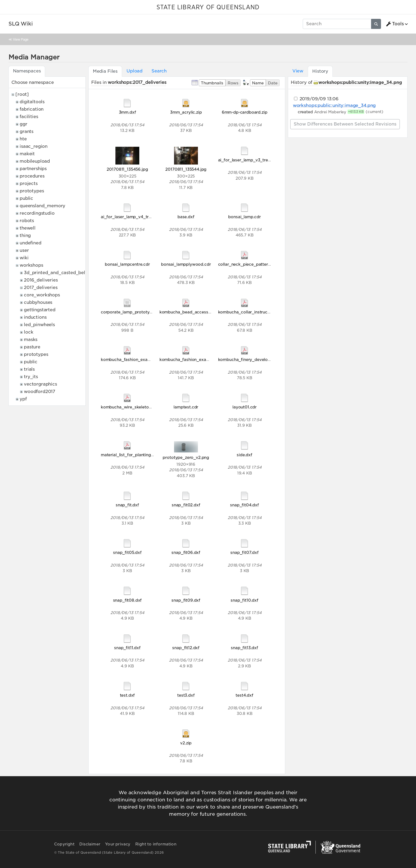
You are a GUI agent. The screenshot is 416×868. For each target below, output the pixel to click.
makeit (27, 154)
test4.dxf (244, 695)
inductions (35, 317)
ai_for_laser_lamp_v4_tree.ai (129, 217)
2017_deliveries (41, 288)
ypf (23, 399)
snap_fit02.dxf (186, 505)
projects (29, 183)
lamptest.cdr (186, 407)
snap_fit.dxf (127, 505)
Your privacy (118, 844)
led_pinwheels (39, 325)
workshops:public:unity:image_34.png (360, 82)
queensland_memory (42, 206)
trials (29, 369)
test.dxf (127, 695)
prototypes (32, 191)
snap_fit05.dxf (127, 552)
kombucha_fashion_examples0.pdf (194, 359)
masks (31, 340)
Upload (135, 71)
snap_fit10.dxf (244, 600)
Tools (395, 24)
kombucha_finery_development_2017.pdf (259, 359)
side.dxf (244, 455)
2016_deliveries (41, 280)
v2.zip (186, 743)
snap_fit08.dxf (127, 600)
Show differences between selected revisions (345, 124)
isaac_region (34, 146)
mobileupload (35, 161)
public (26, 198)
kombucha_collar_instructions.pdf (252, 312)
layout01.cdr (244, 407)
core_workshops (42, 295)
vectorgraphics (40, 384)
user (24, 250)
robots (27, 221)
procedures (32, 176)
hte (23, 139)
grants (27, 131)
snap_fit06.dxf (186, 552)
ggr (23, 124)
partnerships (33, 169)
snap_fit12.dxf (186, 648)
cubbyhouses (38, 302)
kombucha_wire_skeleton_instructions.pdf (142, 407)
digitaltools (32, 102)
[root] (22, 94)
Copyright (64, 844)
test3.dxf (186, 695)
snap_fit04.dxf (244, 505)
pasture (32, 347)
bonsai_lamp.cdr (244, 217)
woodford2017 (40, 392)
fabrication (32, 109)
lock (29, 332)
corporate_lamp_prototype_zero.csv (137, 312)
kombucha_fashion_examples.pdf (134, 359)
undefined (31, 243)
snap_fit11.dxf (127, 648)
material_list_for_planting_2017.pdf (135, 455)
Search (159, 71)
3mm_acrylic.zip (186, 112)
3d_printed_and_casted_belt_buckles (65, 273)
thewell (28, 228)
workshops (31, 265)
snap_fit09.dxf (186, 600)
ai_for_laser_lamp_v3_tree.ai (246, 160)
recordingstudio (37, 213)
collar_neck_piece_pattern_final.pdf (253, 264)
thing (25, 236)
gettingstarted (40, 310)
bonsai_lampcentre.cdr (127, 264)
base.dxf (186, 217)
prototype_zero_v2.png (186, 457)
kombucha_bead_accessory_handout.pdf (200, 312)
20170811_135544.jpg (186, 169)
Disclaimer (90, 844)
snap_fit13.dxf (244, 648)
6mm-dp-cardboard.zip (245, 112)
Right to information (156, 844)
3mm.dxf (127, 112)
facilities (29, 117)
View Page (21, 39)
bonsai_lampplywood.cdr (186, 264)
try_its (31, 377)
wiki (24, 258)
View (298, 71)
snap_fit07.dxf (244, 552)
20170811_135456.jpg (127, 169)
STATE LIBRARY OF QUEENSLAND (208, 7)
